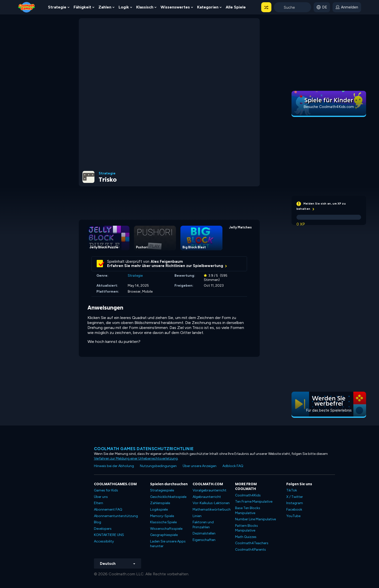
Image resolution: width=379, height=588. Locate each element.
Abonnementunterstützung (116, 516)
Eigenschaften (204, 540)
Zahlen (105, 7)
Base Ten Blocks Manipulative (248, 510)
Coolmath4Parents (251, 550)
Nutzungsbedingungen (158, 466)
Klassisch (145, 7)
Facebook (294, 509)
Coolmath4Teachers (252, 543)
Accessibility (104, 541)
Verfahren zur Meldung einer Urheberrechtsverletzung (136, 458)
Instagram (295, 503)
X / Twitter (295, 497)
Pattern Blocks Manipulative (247, 528)
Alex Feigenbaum (167, 262)
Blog (98, 522)
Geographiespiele (164, 535)
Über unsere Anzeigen (200, 466)
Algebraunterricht (207, 497)
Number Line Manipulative (255, 519)
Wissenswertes (175, 7)
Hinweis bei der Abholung (114, 466)
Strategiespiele (162, 490)
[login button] (347, 7)
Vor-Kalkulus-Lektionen (211, 503)
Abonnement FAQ (108, 509)
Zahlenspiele (160, 503)
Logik (124, 7)
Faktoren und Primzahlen (203, 525)
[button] (266, 7)
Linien (197, 516)
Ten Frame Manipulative (254, 502)
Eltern (99, 503)
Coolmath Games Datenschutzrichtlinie (144, 449)
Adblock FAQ (233, 466)
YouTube (293, 516)
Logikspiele (159, 509)
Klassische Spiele (163, 522)
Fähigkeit (82, 7)
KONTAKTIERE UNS (109, 535)
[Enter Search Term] (293, 7)
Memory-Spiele (162, 516)
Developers (103, 529)
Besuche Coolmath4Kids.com (329, 107)
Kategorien (208, 7)
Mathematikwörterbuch (212, 509)
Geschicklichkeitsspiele (168, 497)
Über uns (101, 497)
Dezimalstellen (204, 533)
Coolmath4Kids (248, 495)
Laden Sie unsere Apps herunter (168, 544)
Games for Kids (106, 490)
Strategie (57, 7)
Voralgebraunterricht (210, 490)
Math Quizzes (246, 537)
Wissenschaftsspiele (166, 529)
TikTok (292, 490)
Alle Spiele (236, 7)
